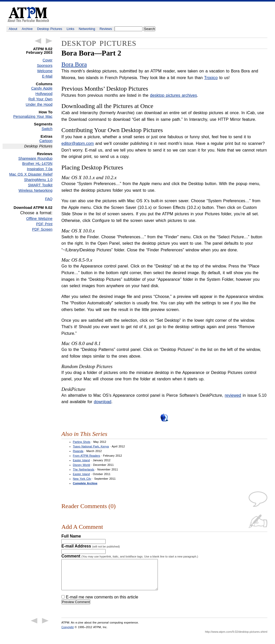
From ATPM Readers (86, 456)
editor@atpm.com (78, 143)
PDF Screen (42, 229)
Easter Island (81, 460)
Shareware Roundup (35, 158)
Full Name (71, 536)
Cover (48, 60)
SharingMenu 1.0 (38, 180)
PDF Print (44, 224)
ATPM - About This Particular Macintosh (28, 14)
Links (71, 29)
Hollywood (44, 94)
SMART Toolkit (40, 185)
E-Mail (47, 76)
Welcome (45, 71)
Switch (47, 129)
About (13, 29)
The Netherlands (84, 469)
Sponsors (45, 66)
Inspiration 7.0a (40, 169)
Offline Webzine (40, 219)
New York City (82, 479)
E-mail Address (91, 546)
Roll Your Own (40, 99)
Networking (87, 29)
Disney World (81, 465)
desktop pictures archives (173, 95)
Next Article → (49, 41)
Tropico (211, 78)
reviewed (233, 395)
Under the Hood (39, 104)
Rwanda (78, 451)
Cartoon (46, 141)
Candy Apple (42, 88)
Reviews (106, 29)
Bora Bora (74, 64)
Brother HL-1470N (37, 164)
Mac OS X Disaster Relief (31, 174)
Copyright (68, 633)
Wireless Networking (35, 190)
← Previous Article (38, 41)
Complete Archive (85, 483)
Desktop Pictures (50, 29)
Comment (130, 556)
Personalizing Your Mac (33, 116)
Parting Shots (82, 442)
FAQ (49, 199)
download (103, 402)
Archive (27, 29)
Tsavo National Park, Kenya (91, 446)
